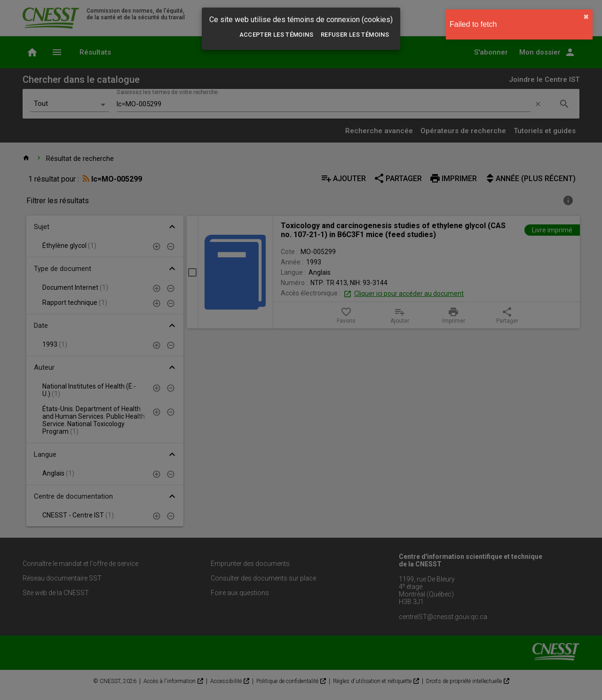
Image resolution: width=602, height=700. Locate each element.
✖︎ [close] (586, 17)
